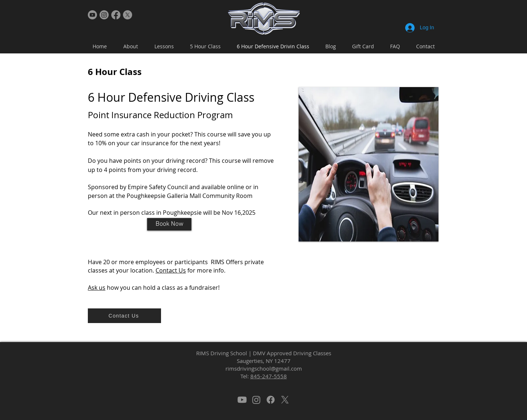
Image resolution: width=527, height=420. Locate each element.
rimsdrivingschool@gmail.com (264, 368)
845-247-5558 (269, 376)
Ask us (97, 288)
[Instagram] (104, 15)
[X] (128, 15)
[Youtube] (92, 15)
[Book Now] (169, 224)
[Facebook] (116, 15)
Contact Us (171, 270)
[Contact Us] (124, 316)
